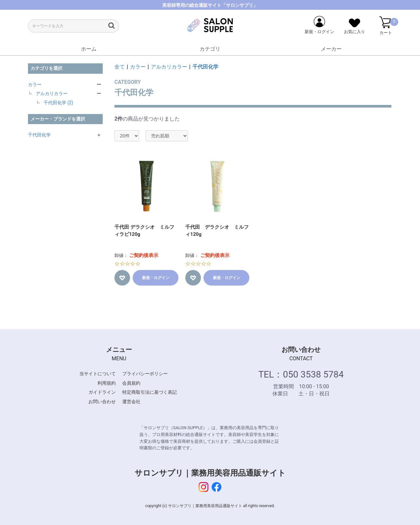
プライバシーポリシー (145, 374)
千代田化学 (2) (58, 103)
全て (120, 67)
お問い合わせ (102, 402)
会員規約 (131, 383)
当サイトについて (98, 374)
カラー (35, 84)
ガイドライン (102, 392)
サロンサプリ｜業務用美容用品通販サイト (210, 473)
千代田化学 (39, 135)
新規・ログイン (156, 278)
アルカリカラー (52, 94)
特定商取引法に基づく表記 (150, 392)
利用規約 (107, 383)
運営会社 (131, 402)
